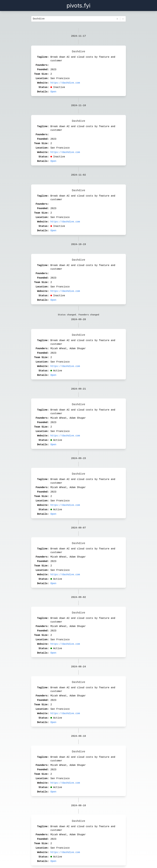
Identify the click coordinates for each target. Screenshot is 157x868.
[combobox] (34, 19)
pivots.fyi (78, 6)
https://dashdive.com (65, 83)
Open (53, 92)
